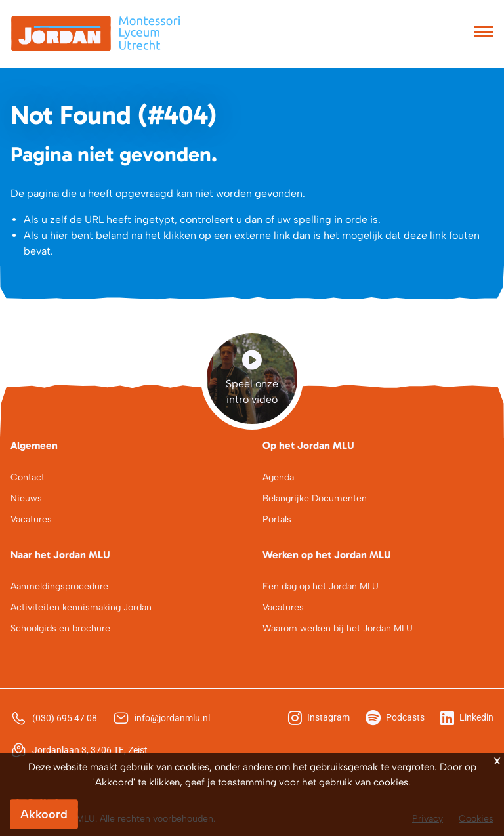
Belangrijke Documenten (315, 498)
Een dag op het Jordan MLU (321, 586)
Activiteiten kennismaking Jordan (81, 607)
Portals (277, 519)
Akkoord (44, 814)
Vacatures (31, 519)
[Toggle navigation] (484, 33)
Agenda (278, 477)
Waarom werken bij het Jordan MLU (338, 628)
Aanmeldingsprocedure (59, 586)
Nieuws (26, 498)
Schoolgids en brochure (60, 628)
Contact (28, 477)
